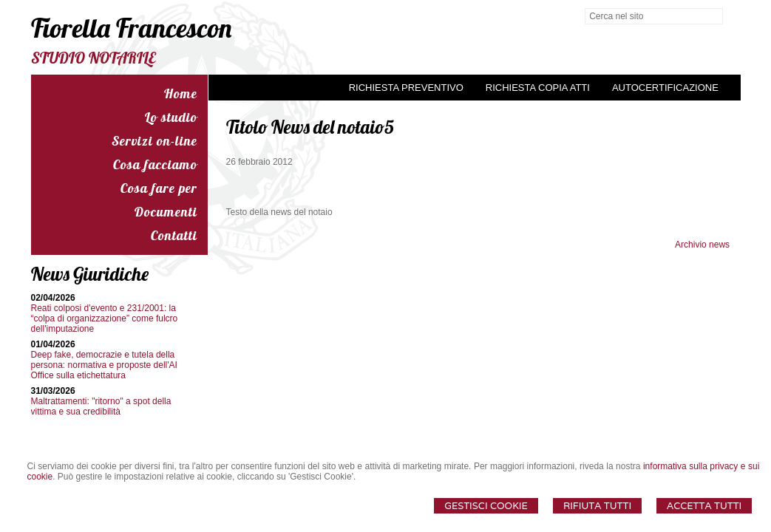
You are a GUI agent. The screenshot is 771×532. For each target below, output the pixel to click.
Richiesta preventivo (406, 88)
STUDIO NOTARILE (94, 58)
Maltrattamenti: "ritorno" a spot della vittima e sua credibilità (101, 406)
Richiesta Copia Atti (538, 88)
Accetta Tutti (704, 506)
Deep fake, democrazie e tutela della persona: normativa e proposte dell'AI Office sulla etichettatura (104, 365)
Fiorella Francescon (131, 28)
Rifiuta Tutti (597, 506)
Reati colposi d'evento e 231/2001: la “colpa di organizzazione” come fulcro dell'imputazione (105, 318)
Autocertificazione (665, 88)
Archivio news (702, 245)
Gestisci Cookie (486, 506)
